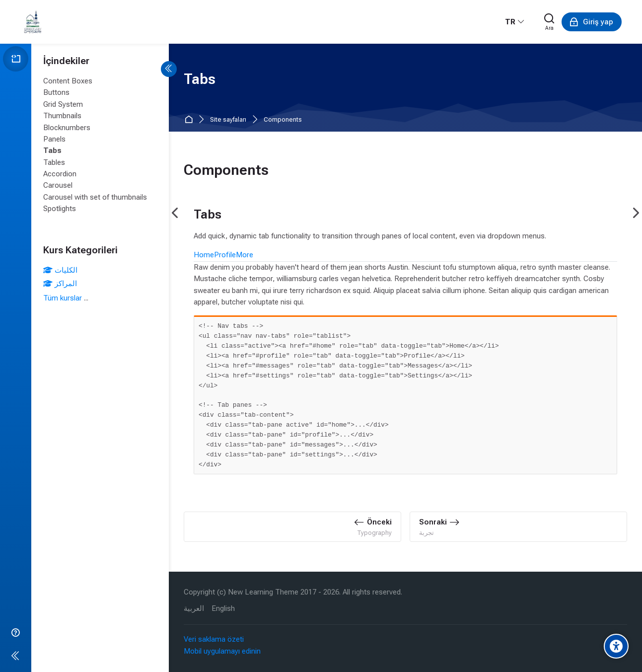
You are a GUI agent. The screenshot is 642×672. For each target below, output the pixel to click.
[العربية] (194, 609)
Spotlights (60, 209)
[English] (223, 609)
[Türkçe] (515, 22)
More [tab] (245, 255)
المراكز (60, 284)
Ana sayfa (190, 120)
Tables (54, 162)
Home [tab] (204, 255)
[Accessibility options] (616, 646)
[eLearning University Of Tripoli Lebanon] (33, 22)
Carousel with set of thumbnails (95, 197)
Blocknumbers (67, 128)
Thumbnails (62, 116)
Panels (54, 139)
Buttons (56, 92)
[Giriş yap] (592, 22)
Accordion (60, 174)
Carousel (58, 185)
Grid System (63, 104)
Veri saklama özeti (214, 639)
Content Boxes (68, 81)
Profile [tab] (225, 255)
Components (283, 120)
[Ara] (550, 22)
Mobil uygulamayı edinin (222, 651)
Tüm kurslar (63, 298)
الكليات (60, 270)
